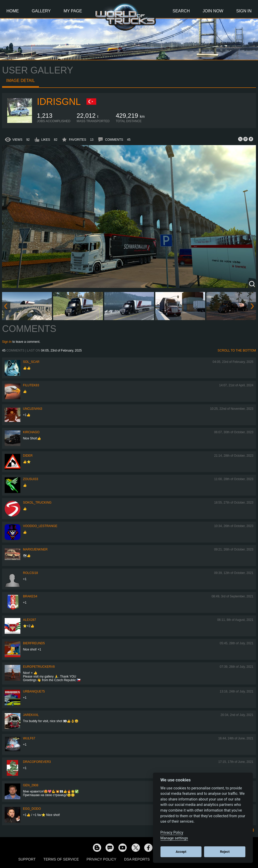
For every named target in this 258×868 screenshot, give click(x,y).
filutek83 (31, 385)
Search (181, 11)
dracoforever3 (37, 762)
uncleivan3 (33, 409)
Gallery (41, 11)
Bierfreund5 (34, 643)
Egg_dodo (32, 809)
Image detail (21, 81)
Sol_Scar (31, 362)
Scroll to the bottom (237, 350)
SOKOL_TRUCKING (37, 503)
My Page (73, 11)
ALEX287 (30, 620)
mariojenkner (35, 549)
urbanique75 (34, 691)
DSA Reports (137, 859)
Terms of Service (61, 859)
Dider (28, 456)
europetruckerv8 (39, 667)
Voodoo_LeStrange (40, 526)
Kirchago (31, 432)
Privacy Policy (102, 859)
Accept (181, 852)
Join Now (213, 11)
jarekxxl (31, 715)
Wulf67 (29, 738)
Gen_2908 (31, 785)
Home (13, 11)
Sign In (244, 11)
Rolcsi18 (30, 573)
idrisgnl (59, 102)
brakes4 (30, 596)
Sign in (7, 342)
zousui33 (31, 479)
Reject (225, 852)
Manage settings (174, 838)
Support (27, 859)
